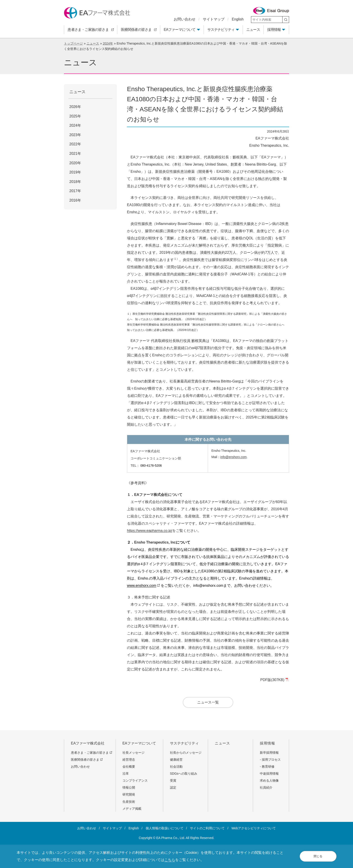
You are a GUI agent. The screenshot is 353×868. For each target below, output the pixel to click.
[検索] (286, 20)
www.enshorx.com (143, 586)
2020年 (75, 163)
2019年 (75, 172)
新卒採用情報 (269, 753)
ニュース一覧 (208, 702)
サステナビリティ (221, 30)
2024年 (108, 43)
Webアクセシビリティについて (254, 828)
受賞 (173, 780)
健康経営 (176, 760)
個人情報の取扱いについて (165, 828)
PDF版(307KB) (274, 680)
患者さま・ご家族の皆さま (91, 753)
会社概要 (129, 767)
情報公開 (129, 787)
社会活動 (176, 767)
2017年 (75, 191)
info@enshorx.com (234, 457)
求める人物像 (269, 780)
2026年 (75, 107)
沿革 (126, 774)
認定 (173, 787)
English (238, 19)
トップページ (73, 43)
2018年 (75, 182)
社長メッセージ (134, 753)
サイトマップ (214, 19)
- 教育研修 (267, 767)
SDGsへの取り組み (184, 774)
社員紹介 (266, 787)
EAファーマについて (180, 30)
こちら (170, 860)
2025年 (75, 116)
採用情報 (274, 30)
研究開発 (129, 794)
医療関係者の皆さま (87, 760)
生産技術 (129, 802)
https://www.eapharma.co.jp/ (150, 531)
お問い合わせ (185, 19)
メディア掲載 (132, 809)
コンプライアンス (135, 780)
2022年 (75, 144)
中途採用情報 (269, 774)
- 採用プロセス (270, 760)
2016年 (75, 200)
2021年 (75, 154)
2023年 (75, 135)
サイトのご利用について (207, 828)
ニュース (93, 43)
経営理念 (129, 760)
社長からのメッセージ (186, 753)
